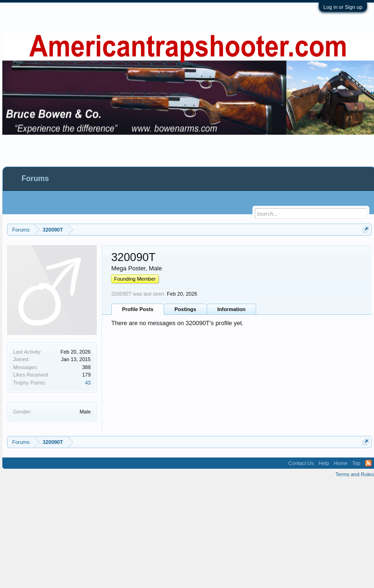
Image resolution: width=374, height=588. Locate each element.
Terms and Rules (355, 474)
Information (232, 309)
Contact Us (301, 463)
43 (88, 383)
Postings (185, 309)
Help (324, 463)
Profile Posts (138, 309)
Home (341, 463)
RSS (368, 463)
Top (356, 463)
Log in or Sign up (343, 7)
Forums (35, 178)
